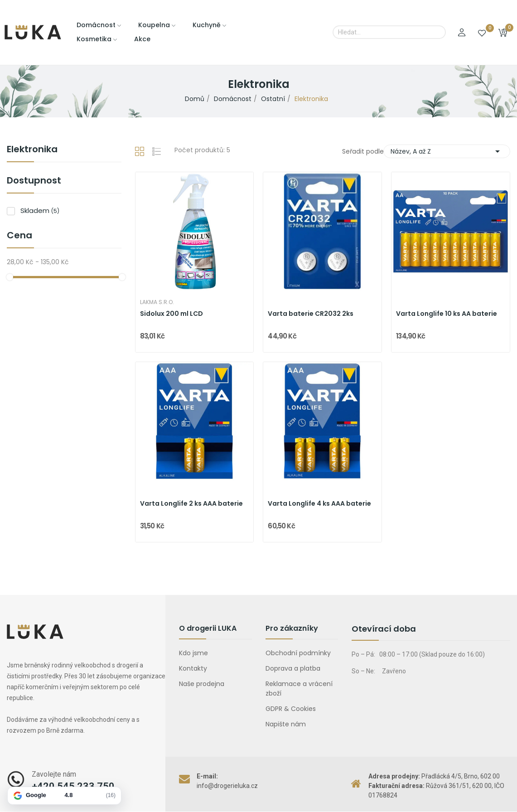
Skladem (40, 210)
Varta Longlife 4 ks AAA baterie (319, 504)
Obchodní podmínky (298, 653)
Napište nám (286, 724)
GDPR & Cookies (291, 709)
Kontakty (193, 668)
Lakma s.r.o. (157, 302)
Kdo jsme (193, 653)
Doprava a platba (293, 668)
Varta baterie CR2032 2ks (311, 314)
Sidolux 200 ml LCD (172, 314)
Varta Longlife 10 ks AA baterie (447, 314)
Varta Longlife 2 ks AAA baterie (191, 504)
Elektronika (32, 150)
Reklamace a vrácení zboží (299, 689)
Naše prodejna (202, 684)
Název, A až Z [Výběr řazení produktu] (447, 151)
